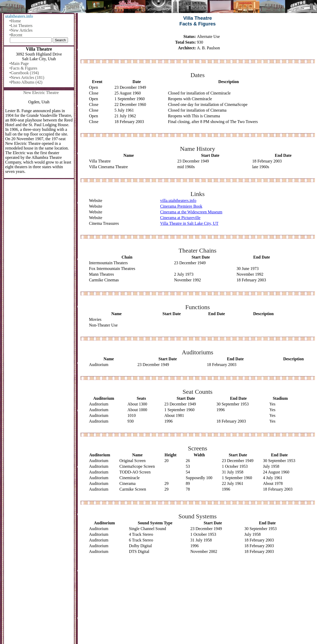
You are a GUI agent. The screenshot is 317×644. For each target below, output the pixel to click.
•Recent (16, 35)
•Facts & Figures (23, 68)
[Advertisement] (198, 599)
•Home (15, 21)
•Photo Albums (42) (26, 82)
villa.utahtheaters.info (178, 201)
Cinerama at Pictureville (180, 218)
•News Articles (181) (27, 77)
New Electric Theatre (41, 93)
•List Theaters (21, 26)
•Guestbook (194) (24, 73)
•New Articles (21, 30)
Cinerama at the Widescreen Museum (191, 212)
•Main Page (19, 63)
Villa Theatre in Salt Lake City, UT (189, 223)
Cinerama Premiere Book (181, 206)
